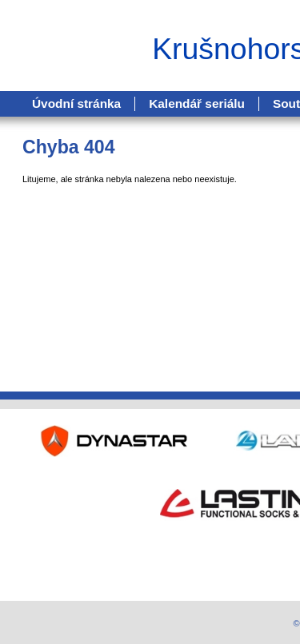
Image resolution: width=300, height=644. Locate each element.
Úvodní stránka (76, 103)
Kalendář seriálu (197, 103)
